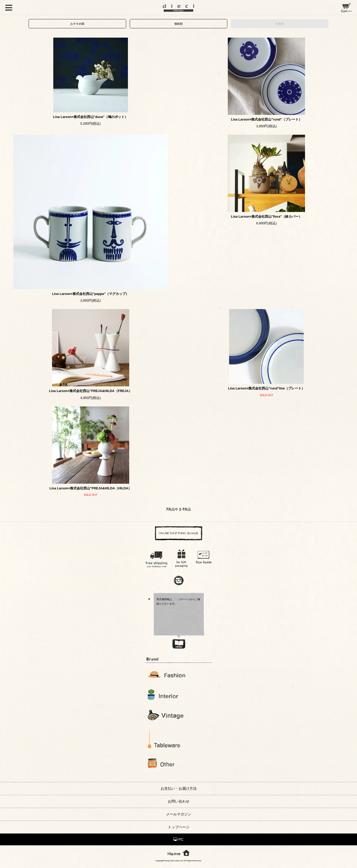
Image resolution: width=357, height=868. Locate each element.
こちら (176, 599)
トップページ (179, 827)
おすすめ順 (77, 24)
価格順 (178, 24)
